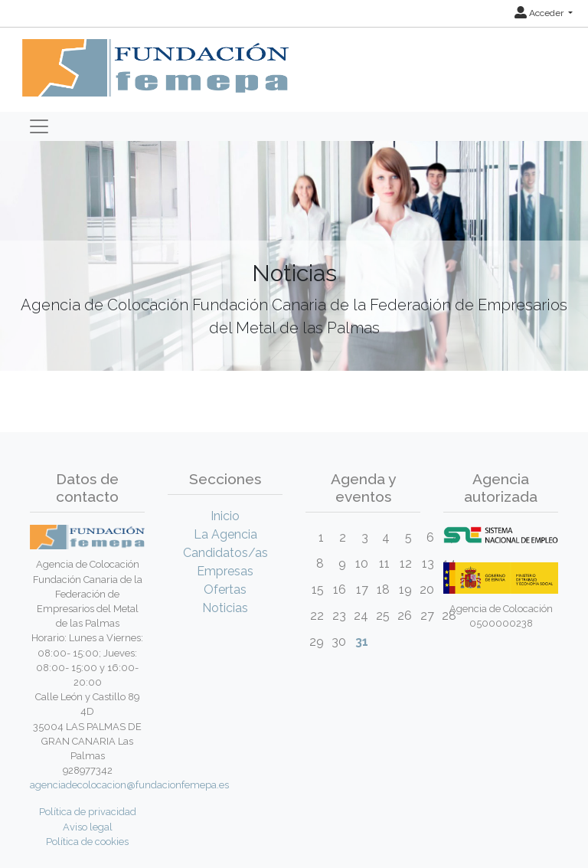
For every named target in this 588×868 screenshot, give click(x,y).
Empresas (225, 571)
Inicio (225, 516)
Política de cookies (87, 842)
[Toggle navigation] (39, 126)
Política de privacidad (88, 812)
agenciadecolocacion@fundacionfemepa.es (129, 785)
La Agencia (225, 534)
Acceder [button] (540, 13)
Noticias (225, 608)
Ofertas (225, 590)
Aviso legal (88, 827)
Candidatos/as (225, 553)
